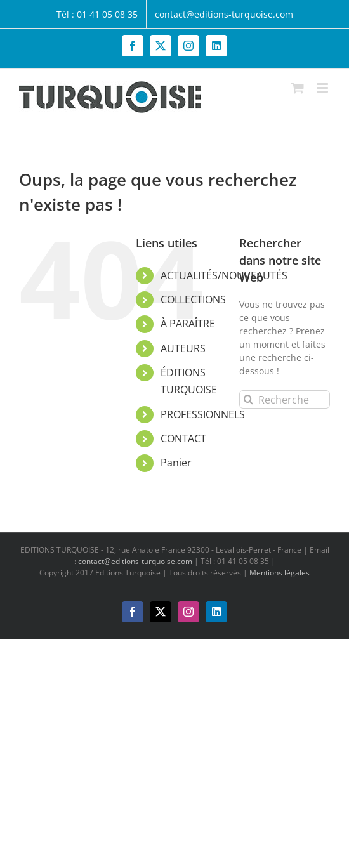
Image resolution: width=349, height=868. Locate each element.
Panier (176, 463)
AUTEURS (183, 348)
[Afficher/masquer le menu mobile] (323, 88)
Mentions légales (280, 573)
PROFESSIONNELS (203, 414)
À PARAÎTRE (188, 324)
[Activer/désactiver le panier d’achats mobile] (298, 88)
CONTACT (183, 438)
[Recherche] (248, 399)
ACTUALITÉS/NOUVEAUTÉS (224, 275)
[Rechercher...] (285, 399)
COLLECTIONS (193, 299)
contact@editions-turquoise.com (135, 561)
